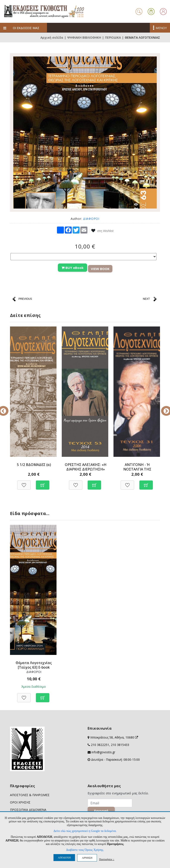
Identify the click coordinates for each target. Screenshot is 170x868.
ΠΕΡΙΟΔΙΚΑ (113, 37)
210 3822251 (100, 745)
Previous (7, 408)
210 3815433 (120, 745)
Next (163, 408)
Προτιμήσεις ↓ (107, 859)
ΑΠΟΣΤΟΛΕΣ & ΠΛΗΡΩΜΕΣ (30, 795)
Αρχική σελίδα (52, 37)
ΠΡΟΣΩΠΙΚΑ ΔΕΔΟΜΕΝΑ (28, 810)
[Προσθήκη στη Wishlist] (24, 483)
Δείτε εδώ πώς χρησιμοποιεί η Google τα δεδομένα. (85, 831)
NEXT (146, 299)
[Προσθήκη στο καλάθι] (43, 483)
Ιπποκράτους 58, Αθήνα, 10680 (114, 737)
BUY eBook (72, 268)
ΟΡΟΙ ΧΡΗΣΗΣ (20, 802)
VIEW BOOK (100, 269)
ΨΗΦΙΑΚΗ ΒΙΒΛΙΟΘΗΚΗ (84, 37)
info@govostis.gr (103, 752)
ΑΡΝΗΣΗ (87, 858)
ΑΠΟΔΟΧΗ (64, 858)
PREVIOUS (25, 299)
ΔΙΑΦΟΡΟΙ (91, 219)
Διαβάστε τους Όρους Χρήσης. (85, 850)
